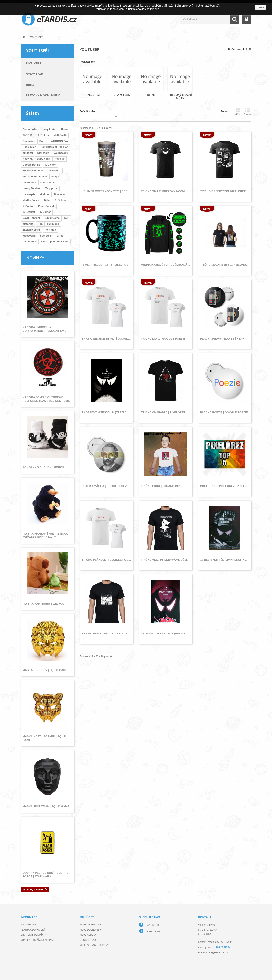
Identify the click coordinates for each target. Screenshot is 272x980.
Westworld (29, 236)
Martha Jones (31, 200)
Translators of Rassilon (54, 147)
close (260, 7)
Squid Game (52, 218)
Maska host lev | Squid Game (45, 670)
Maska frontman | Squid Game (46, 806)
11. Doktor (43, 135)
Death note (29, 182)
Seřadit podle (87, 111)
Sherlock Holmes (33, 171)
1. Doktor (45, 212)
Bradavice (29, 141)
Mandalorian (48, 182)
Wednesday (61, 153)
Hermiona (53, 224)
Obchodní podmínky (34, 935)
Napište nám (29, 925)
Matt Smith (60, 135)
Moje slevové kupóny (94, 945)
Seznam (247, 112)
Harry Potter (49, 129)
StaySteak (35, 74)
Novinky (35, 258)
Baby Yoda (43, 159)
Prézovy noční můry (43, 95)
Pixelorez (34, 63)
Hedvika (28, 159)
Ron (40, 224)
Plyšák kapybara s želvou (43, 604)
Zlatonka (28, 224)
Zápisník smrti (31, 230)
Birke (30, 85)
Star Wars (43, 153)
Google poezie (31, 165)
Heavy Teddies (32, 188)
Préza (43, 141)
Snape (55, 177)
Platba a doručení (33, 930)
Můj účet (87, 917)
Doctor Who (30, 129)
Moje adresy (88, 935)
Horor (64, 129)
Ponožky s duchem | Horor (43, 467)
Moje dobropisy (91, 930)
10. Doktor (54, 171)
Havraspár (29, 194)
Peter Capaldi (46, 206)
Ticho (47, 200)
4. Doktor (50, 165)
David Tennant (31, 218)
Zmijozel (28, 153)
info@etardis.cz (217, 953)
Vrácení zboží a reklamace (38, 940)
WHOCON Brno (60, 141)
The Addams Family (35, 177)
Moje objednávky (91, 925)
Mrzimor (45, 194)
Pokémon (50, 230)
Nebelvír (59, 159)
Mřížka (238, 112)
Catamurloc (30, 242)
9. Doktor (61, 200)
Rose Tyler (29, 147)
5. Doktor (28, 206)
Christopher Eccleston (55, 242)
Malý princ (51, 188)
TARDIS (27, 135)
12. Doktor (29, 212)
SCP (67, 218)
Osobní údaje (89, 940)
